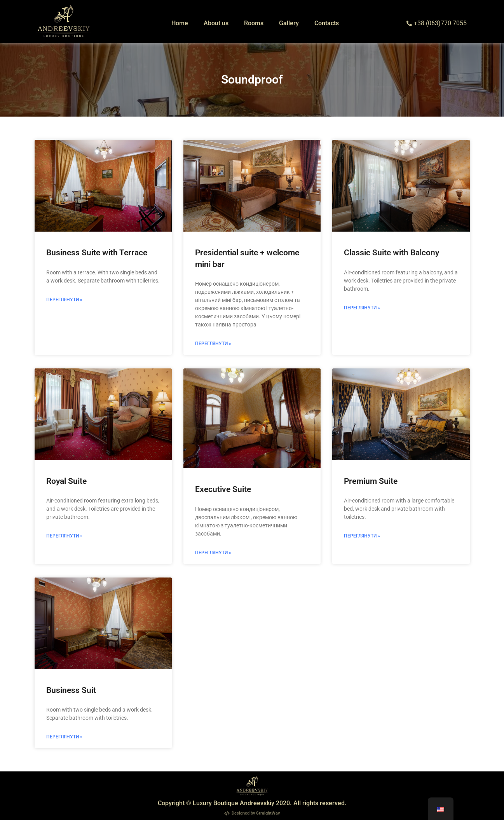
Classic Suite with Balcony (392, 253)
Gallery (289, 23)
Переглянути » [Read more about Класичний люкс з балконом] (362, 308)
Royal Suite (66, 481)
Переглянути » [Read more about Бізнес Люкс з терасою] (64, 300)
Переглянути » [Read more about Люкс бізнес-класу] (64, 737)
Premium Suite (371, 481)
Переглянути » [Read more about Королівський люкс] (64, 536)
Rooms (254, 23)
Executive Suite (223, 489)
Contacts (327, 23)
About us (216, 23)
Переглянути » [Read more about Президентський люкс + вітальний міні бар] (213, 344)
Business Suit (71, 690)
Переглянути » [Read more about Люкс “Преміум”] (362, 536)
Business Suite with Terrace (97, 253)
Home (180, 23)
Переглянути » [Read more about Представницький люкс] (213, 553)
